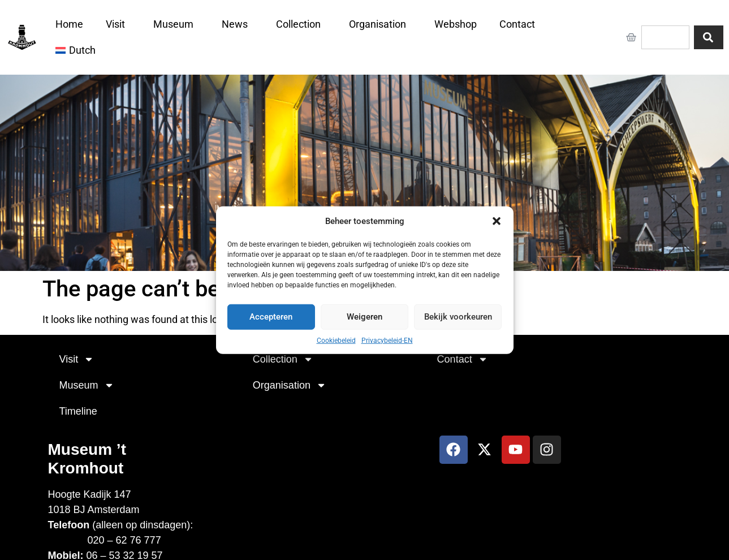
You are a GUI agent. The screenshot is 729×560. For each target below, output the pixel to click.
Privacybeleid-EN (387, 340)
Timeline (78, 411)
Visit (118, 24)
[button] (497, 221)
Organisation (380, 24)
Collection (301, 24)
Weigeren (364, 317)
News (238, 24)
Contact (520, 24)
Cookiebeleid (336, 340)
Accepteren (271, 317)
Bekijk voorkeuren (458, 317)
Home (69, 24)
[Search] (709, 37)
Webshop (456, 24)
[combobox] (665, 37)
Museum (176, 24)
